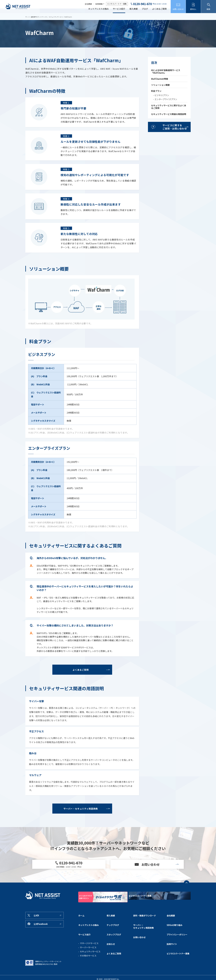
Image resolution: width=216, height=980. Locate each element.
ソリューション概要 (160, 85)
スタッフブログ (114, 940)
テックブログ (113, 935)
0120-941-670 (142, 4)
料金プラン (156, 91)
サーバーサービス (88, 950)
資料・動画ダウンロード (145, 930)
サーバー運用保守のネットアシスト (37, 17)
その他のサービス (88, 959)
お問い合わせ (139, 943)
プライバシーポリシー (177, 940)
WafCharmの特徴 (160, 79)
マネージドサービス (89, 946)
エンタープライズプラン (166, 99)
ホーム (81, 930)
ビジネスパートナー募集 (117, 4)
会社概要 (88, 4)
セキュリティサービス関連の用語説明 (169, 114)
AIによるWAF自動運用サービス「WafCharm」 (166, 71)
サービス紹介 (119, 9)
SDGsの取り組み (175, 935)
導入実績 (133, 9)
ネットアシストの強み (98, 9)
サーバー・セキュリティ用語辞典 (143, 936)
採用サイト (172, 945)
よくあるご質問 (159, 9)
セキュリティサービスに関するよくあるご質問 (169, 107)
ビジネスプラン (162, 95)
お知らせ (111, 945)
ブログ (145, 9)
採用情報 (99, 4)
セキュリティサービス (59, 17)
